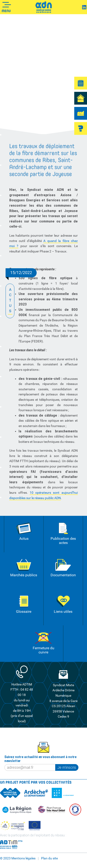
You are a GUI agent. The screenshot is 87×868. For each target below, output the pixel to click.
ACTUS (10, 301)
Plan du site (49, 858)
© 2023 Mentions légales (18, 858)
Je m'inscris (67, 767)
